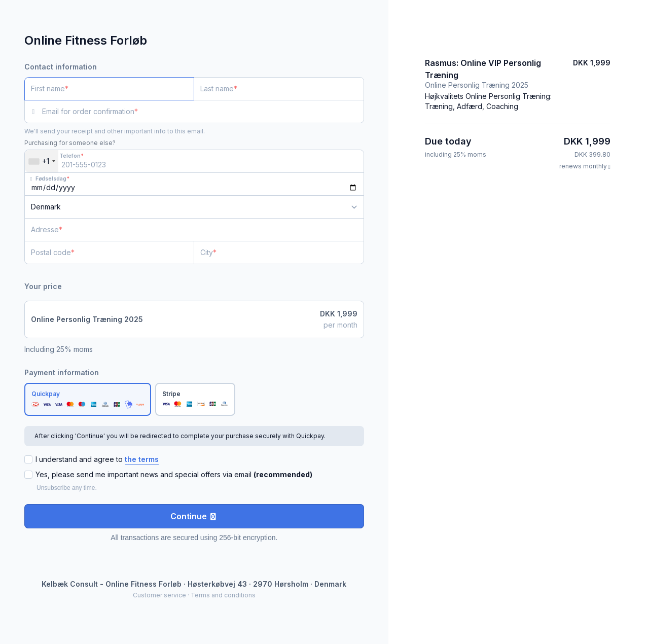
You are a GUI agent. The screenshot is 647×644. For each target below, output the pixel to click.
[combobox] (42, 161)
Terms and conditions (223, 595)
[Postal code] (109, 253)
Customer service (159, 595)
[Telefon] (194, 161)
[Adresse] (188, 230)
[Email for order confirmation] (203, 112)
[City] (279, 253)
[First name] (109, 89)
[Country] (194, 207)
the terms (142, 459)
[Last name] (279, 89)
